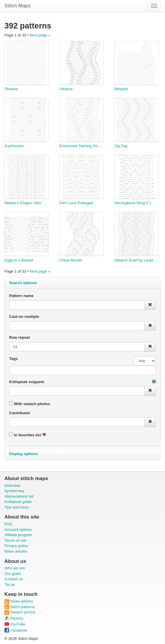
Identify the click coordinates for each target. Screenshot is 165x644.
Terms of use (15, 540)
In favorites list (28, 435)
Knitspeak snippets (27, 382)
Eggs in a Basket (19, 260)
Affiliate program (18, 535)
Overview (12, 485)
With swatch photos (30, 404)
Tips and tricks (17, 507)
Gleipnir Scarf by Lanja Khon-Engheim (136, 260)
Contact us (14, 579)
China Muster (71, 260)
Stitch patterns (20, 607)
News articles (16, 551)
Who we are (15, 568)
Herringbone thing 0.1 (133, 203)
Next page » (40, 35)
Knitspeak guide (18, 502)
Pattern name (21, 296)
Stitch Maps (18, 6)
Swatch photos (20, 612)
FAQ (8, 524)
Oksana (11, 89)
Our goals (13, 574)
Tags (13, 359)
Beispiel (121, 89)
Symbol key (14, 491)
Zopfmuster (14, 146)
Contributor (20, 413)
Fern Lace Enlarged (76, 203)
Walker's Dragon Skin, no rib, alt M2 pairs (27, 203)
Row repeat (19, 337)
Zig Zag (121, 146)
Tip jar (10, 585)
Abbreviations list (19, 496)
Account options (18, 530)
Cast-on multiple (24, 317)
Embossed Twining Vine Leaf (82, 146)
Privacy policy (16, 546)
